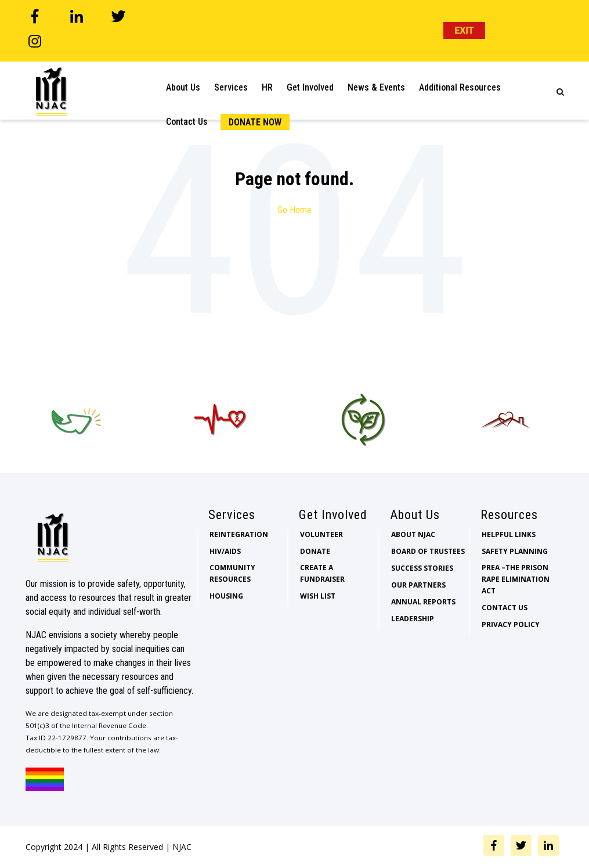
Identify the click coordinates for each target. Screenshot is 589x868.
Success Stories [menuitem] (422, 568)
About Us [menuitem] (183, 80)
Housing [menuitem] (226, 596)
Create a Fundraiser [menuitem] (322, 573)
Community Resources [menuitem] (232, 573)
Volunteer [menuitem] (321, 534)
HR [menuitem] (267, 80)
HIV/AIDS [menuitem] (225, 551)
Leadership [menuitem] (413, 619)
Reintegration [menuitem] (239, 534)
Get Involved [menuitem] (310, 80)
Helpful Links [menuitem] (509, 534)
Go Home (294, 210)
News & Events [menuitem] (376, 80)
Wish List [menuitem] (318, 596)
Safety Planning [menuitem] (515, 551)
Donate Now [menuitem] (255, 115)
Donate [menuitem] (315, 551)
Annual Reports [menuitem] (423, 602)
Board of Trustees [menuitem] (428, 551)
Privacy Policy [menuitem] (511, 624)
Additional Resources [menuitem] (460, 80)
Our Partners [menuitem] (418, 585)
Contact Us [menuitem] (187, 114)
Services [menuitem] (231, 80)
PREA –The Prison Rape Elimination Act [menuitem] (516, 579)
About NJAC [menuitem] (413, 534)
